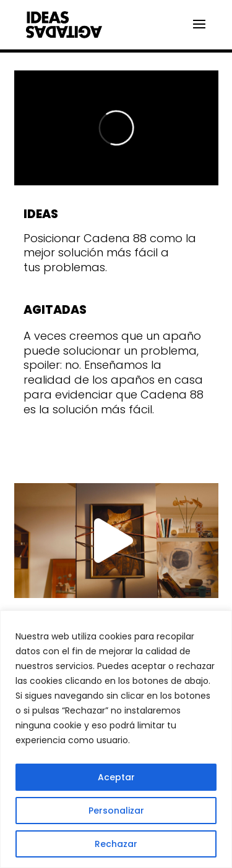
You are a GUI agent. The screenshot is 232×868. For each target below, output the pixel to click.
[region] (116, 739)
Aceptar (116, 777)
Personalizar (116, 811)
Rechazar (116, 844)
